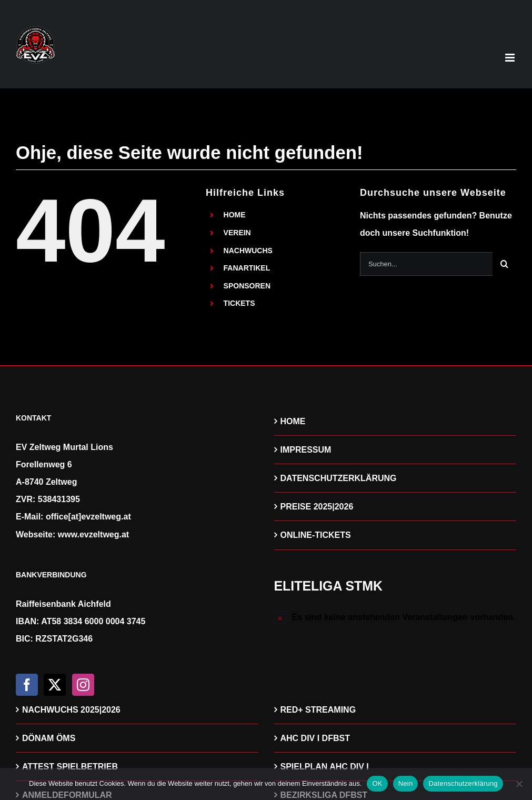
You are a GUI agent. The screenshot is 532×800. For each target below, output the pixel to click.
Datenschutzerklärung (463, 783)
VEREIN (237, 233)
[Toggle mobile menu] (511, 58)
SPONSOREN (247, 286)
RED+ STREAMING (318, 710)
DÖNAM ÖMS (49, 738)
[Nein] (519, 784)
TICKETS (239, 303)
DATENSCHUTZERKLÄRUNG (339, 478)
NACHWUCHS (248, 251)
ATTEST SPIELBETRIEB (70, 767)
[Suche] (504, 264)
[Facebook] (27, 685)
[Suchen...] (426, 264)
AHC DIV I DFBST (315, 738)
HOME (235, 215)
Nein (406, 783)
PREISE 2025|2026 (317, 507)
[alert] (395, 617)
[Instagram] (83, 685)
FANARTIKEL (247, 268)
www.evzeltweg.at (93, 534)
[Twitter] (55, 685)
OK (377, 783)
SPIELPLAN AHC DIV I (325, 767)
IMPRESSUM (306, 450)
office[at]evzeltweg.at (88, 517)
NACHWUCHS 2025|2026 (71, 710)
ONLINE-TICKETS (316, 535)
